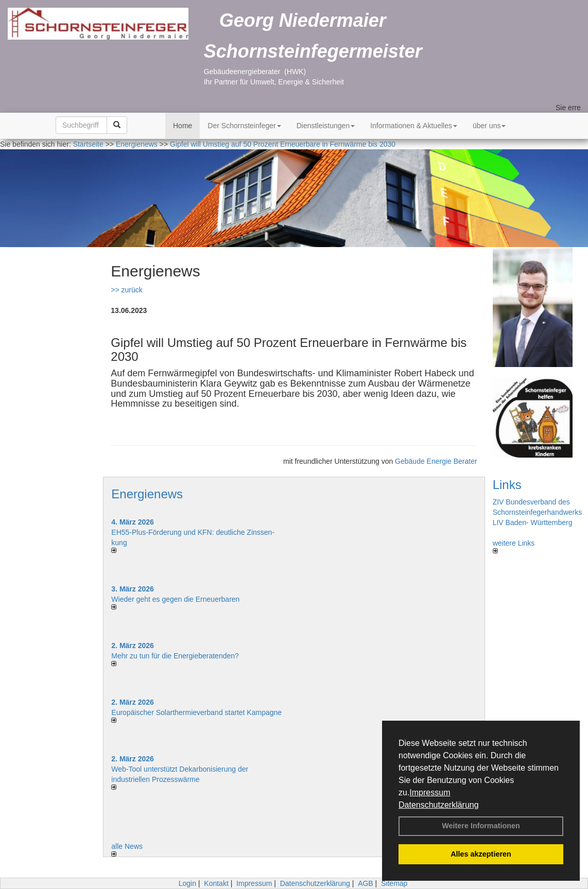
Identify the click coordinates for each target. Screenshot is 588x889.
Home (183, 126)
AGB (366, 883)
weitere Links (514, 546)
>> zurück (126, 290)
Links (507, 485)
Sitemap (394, 883)
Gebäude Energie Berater (436, 461)
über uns (489, 126)
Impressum (430, 792)
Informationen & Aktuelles (414, 126)
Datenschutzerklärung (439, 805)
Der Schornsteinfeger (244, 126)
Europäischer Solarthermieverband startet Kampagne (196, 712)
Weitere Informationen (481, 826)
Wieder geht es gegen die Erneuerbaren (175, 599)
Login (187, 883)
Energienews (147, 494)
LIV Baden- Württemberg (533, 522)
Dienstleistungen (326, 126)
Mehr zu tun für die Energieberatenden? (175, 656)
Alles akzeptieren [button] (481, 854)
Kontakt (216, 883)
